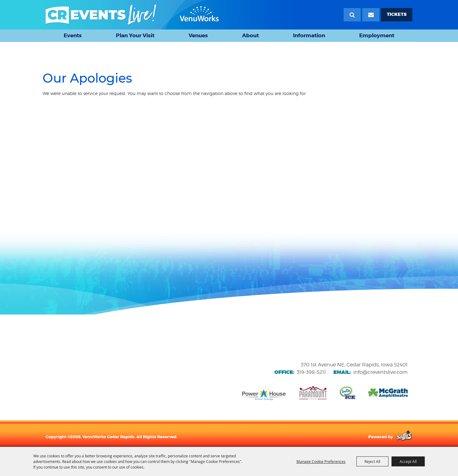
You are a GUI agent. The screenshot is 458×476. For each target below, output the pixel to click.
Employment (377, 35)
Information (309, 35)
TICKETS (397, 14)
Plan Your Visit (135, 35)
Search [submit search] (352, 15)
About (250, 35)
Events (73, 35)
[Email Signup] (371, 15)
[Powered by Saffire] (404, 437)
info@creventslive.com (380, 372)
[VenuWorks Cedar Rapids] (132, 15)
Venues (198, 35)
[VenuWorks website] (88, 368)
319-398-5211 (311, 372)
